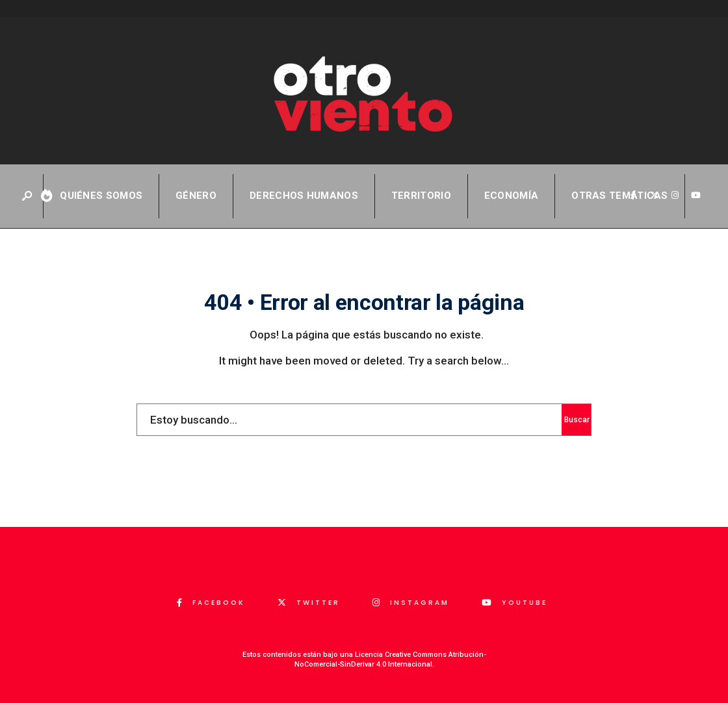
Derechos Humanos (304, 196)
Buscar (577, 420)
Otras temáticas (620, 196)
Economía (511, 196)
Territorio (421, 196)
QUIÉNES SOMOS (101, 196)
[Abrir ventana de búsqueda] (28, 197)
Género (196, 196)
